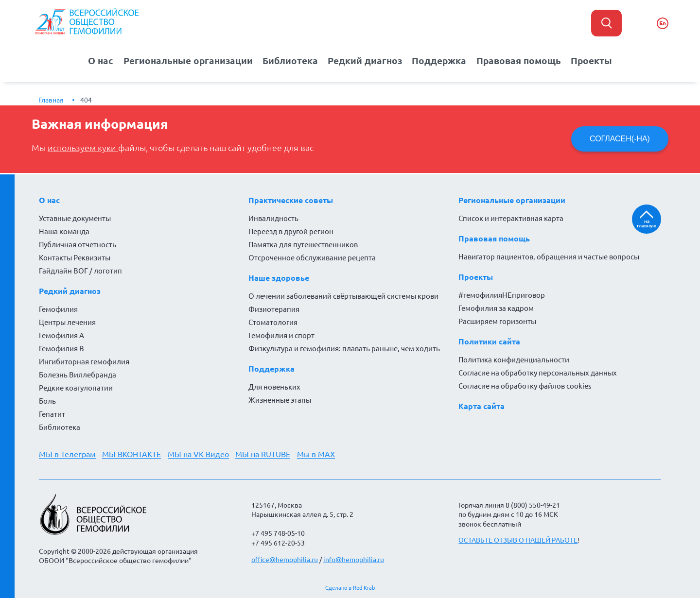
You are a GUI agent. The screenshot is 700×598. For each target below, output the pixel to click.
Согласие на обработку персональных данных (538, 372)
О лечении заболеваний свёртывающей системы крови (343, 296)
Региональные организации (193, 60)
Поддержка (437, 60)
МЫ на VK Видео (199, 454)
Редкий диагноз (365, 60)
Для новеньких (274, 386)
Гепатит (52, 414)
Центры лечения (67, 322)
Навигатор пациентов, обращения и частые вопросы (549, 256)
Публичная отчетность (78, 244)
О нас (109, 60)
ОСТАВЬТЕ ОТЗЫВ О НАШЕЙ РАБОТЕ (518, 540)
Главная (51, 100)
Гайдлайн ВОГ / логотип (80, 270)
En (663, 23)
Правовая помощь (513, 60)
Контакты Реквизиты (75, 257)
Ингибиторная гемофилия (84, 361)
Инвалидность (273, 218)
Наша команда (64, 231)
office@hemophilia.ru (285, 559)
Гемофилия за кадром (496, 308)
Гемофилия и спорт (281, 335)
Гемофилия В (61, 348)
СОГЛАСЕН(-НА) (619, 139)
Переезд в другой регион (291, 231)
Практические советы (291, 200)
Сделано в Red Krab (350, 588)
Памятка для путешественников (303, 244)
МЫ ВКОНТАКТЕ (132, 454)
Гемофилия (58, 309)
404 (86, 100)
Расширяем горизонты (497, 321)
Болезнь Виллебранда (78, 374)
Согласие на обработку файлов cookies (525, 385)
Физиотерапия (274, 309)
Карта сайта (481, 406)
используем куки (83, 148)
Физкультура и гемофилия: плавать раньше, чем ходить (344, 348)
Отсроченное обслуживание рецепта (312, 257)
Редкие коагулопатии (76, 387)
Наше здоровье (279, 277)
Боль (47, 401)
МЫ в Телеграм (67, 454)
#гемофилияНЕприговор (502, 295)
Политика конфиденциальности (514, 359)
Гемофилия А (61, 335)
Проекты (583, 60)
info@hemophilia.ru (354, 559)
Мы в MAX (317, 454)
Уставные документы (75, 218)
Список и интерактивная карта (511, 218)
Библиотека (292, 60)
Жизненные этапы (280, 400)
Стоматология (273, 322)
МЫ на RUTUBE (264, 454)
